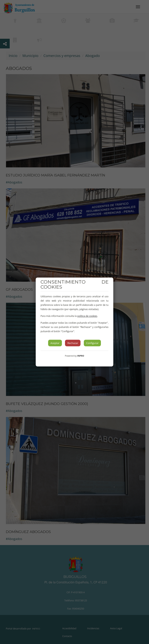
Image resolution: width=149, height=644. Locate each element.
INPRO (81, 356)
